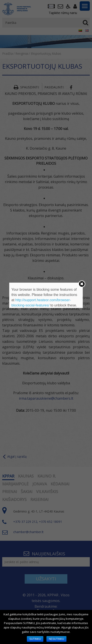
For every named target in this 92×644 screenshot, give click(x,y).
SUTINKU (35, 639)
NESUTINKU (56, 639)
